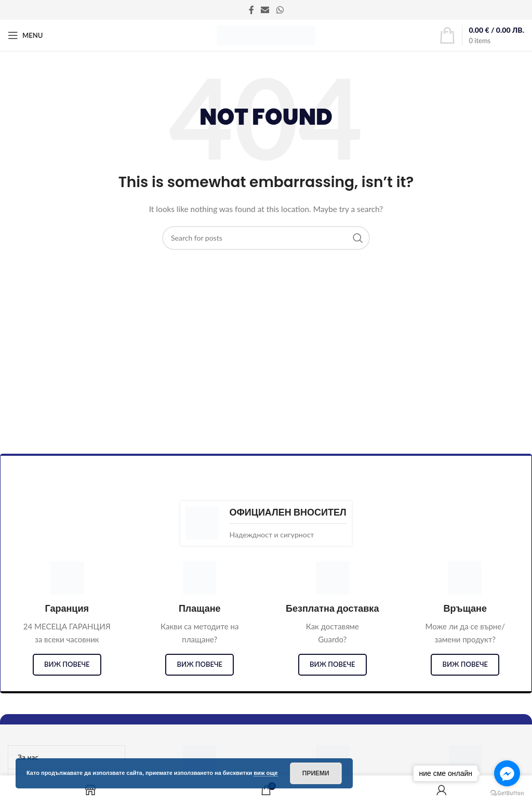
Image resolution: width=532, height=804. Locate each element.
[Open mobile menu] (25, 35)
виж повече (67, 664)
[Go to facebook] (507, 773)
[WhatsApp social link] (280, 10)
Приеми (316, 773)
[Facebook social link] (251, 10)
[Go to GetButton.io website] (507, 793)
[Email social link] (265, 10)
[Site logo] (266, 35)
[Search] (266, 238)
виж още (266, 773)
